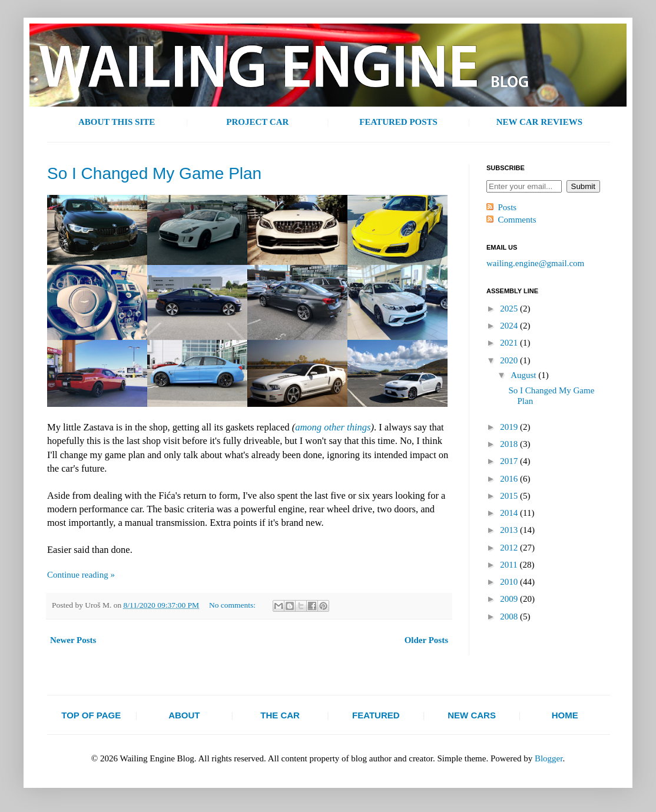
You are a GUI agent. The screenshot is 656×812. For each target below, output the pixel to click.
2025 (510, 309)
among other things (333, 427)
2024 (510, 326)
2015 (510, 496)
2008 (510, 617)
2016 (510, 479)
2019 (510, 427)
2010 (510, 582)
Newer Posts (73, 640)
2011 (510, 565)
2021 (510, 343)
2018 (510, 444)
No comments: (233, 605)
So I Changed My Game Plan (154, 173)
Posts (508, 207)
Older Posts (426, 640)
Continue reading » (81, 575)
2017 (510, 461)
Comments (517, 220)
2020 (510, 360)
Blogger (549, 758)
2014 (510, 513)
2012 (510, 548)
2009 (510, 599)
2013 (510, 530)
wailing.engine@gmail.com (535, 263)
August (524, 375)
